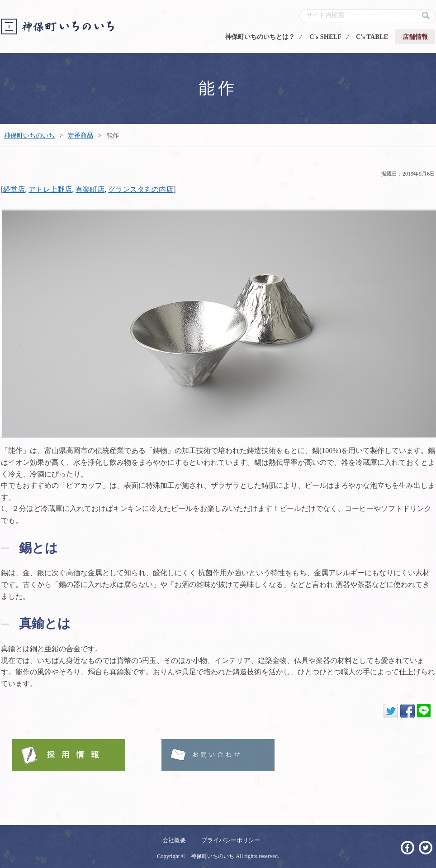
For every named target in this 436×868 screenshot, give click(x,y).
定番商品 (81, 135)
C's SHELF (325, 37)
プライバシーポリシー (231, 840)
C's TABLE (372, 37)
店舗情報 (415, 37)
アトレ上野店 (50, 189)
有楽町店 (90, 189)
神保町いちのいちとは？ (260, 37)
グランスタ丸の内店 (141, 189)
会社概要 (174, 840)
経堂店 (14, 189)
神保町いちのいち (29, 135)
